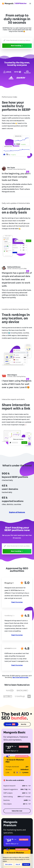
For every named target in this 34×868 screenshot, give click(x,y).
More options (9, 864)
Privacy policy (19, 859)
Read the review (17, 602)
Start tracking (17, 46)
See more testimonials (21, 677)
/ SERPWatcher (20, 3)
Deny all (18, 864)
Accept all (26, 864)
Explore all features (17, 512)
